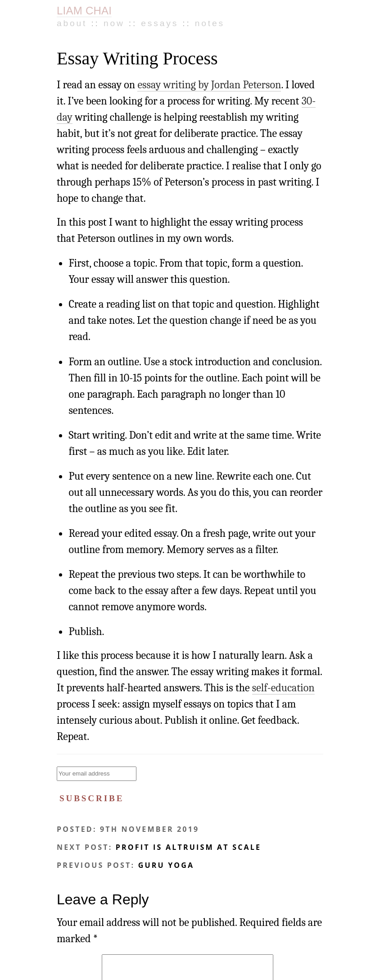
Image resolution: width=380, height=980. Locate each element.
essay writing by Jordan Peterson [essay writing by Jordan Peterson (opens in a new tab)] (209, 85)
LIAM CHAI (84, 11)
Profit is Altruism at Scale (188, 847)
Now (114, 23)
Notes (210, 23)
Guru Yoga (166, 865)
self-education (283, 688)
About (72, 23)
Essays (160, 23)
